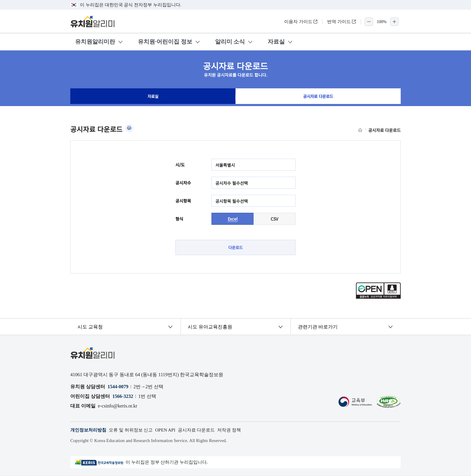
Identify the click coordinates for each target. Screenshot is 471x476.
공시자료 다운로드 (318, 97)
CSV (274, 219)
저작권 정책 (239, 431)
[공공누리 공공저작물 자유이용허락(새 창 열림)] (378, 297)
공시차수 (183, 183)
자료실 (276, 42)
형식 (179, 219)
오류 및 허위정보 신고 (135, 431)
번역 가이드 (342, 22)
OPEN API (171, 431)
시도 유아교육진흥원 (210, 327)
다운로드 (235, 248)
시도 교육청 (90, 327)
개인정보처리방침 (90, 431)
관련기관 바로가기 (318, 327)
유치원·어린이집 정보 (165, 42)
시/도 (180, 165)
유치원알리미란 (95, 42)
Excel (233, 219)
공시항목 (183, 201)
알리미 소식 (230, 42)
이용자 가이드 (301, 22)
